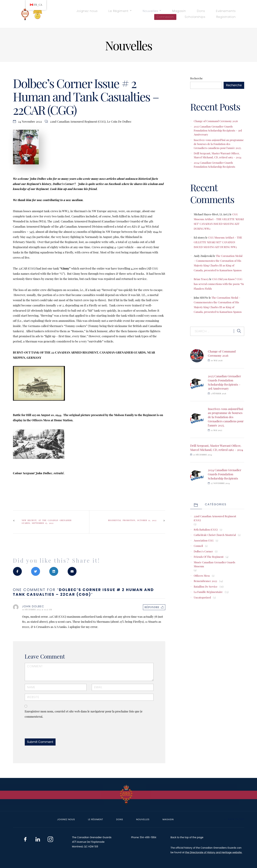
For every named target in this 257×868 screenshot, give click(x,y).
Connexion (165, 17)
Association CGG (204, 540)
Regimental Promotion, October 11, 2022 (132, 520)
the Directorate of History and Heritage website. (214, 852)
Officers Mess (202, 576)
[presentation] (48, 731)
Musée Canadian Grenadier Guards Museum (214, 564)
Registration (226, 17)
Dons (201, 11)
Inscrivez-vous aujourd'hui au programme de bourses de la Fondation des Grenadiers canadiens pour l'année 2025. (219, 144)
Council (198, 546)
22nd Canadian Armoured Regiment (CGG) (78, 121)
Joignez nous (87, 11)
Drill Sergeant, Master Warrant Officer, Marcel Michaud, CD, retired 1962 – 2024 (217, 155)
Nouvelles (150, 11)
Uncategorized (202, 597)
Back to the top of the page (187, 837)
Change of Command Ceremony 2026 (216, 121)
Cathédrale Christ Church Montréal (215, 535)
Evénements (226, 11)
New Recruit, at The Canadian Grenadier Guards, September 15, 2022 (47, 522)
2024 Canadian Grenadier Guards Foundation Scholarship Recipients (214, 165)
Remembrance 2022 (205, 581)
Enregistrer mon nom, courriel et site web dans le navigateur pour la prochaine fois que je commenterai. (84, 714)
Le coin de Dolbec (119, 121)
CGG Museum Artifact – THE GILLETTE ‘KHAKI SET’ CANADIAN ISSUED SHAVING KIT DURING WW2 (218, 242)
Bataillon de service (206, 586)
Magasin (179, 11)
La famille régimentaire (208, 592)
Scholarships (195, 17)
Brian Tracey (201, 279)
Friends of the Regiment (209, 557)
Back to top (234, 819)
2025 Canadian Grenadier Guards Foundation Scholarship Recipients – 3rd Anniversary (218, 130)
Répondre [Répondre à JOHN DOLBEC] (152, 607)
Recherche (197, 78)
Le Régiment (119, 11)
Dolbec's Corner (203, 551)
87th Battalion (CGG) (206, 529)
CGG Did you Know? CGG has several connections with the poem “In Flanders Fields (219, 284)
